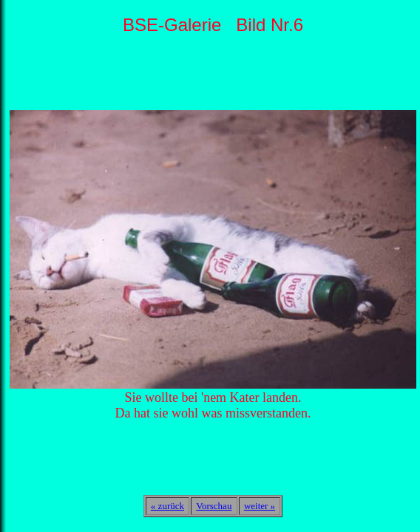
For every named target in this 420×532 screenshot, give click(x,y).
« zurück (167, 506)
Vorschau (214, 506)
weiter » (260, 506)
